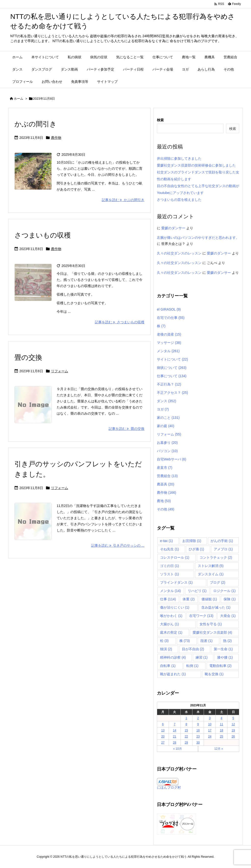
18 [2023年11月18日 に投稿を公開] (221, 730)
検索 (160, 120)
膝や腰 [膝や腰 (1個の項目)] (225, 657)
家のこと (168, 418)
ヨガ (163, 409)
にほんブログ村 (169, 787)
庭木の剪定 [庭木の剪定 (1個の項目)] (171, 632)
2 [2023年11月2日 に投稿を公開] (198, 718)
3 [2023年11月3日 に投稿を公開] (210, 718)
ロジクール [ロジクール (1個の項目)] (224, 591)
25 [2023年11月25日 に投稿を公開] (221, 736)
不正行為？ (169, 384)
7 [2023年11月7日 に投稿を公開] (175, 724)
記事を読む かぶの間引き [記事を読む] (123, 200)
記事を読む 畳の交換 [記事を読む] (126, 429)
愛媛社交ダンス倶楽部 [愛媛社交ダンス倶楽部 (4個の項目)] (212, 632)
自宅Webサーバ (172, 459)
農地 (164, 501)
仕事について (172, 376)
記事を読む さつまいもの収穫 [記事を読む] (120, 322)
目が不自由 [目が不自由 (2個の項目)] (193, 649)
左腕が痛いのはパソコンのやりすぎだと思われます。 (198, 238)
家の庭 (166, 426)
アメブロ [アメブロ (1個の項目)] (223, 549)
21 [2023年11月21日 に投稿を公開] (175, 736)
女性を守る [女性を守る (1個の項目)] (211, 624)
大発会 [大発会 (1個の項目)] (228, 616)
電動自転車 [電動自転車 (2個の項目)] (220, 666)
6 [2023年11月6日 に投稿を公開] (163, 724)
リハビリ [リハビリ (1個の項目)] (197, 591)
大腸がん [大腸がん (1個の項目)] (169, 624)
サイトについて (172, 359)
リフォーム (60, 371)
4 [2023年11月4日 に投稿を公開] (221, 718)
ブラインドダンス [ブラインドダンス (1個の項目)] (176, 582)
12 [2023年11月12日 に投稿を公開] (233, 724)
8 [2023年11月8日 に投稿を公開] (186, 724)
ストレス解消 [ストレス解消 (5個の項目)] (211, 566)
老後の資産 (169, 334)
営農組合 (167, 476)
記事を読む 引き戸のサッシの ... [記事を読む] (118, 545)
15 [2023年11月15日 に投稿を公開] (186, 730)
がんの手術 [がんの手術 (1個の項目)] (222, 541)
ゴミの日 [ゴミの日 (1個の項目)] (169, 566)
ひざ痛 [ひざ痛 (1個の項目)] (196, 549)
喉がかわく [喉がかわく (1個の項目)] (171, 616)
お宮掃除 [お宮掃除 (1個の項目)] (192, 541)
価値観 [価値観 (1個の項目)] (209, 599)
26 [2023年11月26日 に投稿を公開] (233, 736)
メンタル (168, 351)
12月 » (219, 749)
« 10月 (177, 749)
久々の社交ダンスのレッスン (179, 253)
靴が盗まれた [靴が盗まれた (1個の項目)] (173, 674)
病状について (172, 368)
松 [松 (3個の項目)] (164, 641)
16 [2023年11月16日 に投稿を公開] (198, 730)
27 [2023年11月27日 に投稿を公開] (163, 743)
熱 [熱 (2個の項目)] (227, 641)
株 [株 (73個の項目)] (185, 641)
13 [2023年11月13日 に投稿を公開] (163, 730)
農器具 (166, 484)
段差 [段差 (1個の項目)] (207, 641)
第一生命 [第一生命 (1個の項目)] (223, 649)
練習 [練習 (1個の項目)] (202, 657)
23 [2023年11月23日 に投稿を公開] (198, 736)
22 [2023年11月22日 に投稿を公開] (186, 736)
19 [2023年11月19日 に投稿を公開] (233, 730)
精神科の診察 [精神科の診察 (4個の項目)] (173, 657)
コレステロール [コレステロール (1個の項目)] (175, 557)
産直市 (165, 468)
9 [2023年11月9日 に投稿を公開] (198, 724)
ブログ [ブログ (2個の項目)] (218, 582)
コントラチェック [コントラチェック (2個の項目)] (216, 557)
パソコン (167, 451)
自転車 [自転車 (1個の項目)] (168, 666)
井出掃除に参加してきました (179, 158)
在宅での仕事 (171, 318)
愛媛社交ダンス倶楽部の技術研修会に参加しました (196, 165)
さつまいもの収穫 (43, 235)
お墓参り (167, 443)
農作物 (56, 138)
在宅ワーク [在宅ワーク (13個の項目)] (201, 616)
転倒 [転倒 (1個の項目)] (192, 666)
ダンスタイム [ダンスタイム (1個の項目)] (211, 574)
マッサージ (169, 343)
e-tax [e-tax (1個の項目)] (166, 541)
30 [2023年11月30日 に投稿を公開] (198, 743)
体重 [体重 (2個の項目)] (189, 599)
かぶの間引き (36, 124)
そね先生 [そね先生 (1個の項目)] (169, 549)
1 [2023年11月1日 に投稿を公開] (186, 718)
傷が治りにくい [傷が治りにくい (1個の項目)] (175, 607)
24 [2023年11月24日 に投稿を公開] (210, 736)
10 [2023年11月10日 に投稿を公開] (210, 724)
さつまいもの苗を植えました (179, 200)
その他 (166, 509)
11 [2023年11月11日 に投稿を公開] (221, 724)
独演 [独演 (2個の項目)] (166, 649)
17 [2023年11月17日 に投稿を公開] (210, 730)
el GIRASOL (169, 309)
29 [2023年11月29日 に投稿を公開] (186, 743)
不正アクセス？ (172, 393)
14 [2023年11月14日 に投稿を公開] (175, 730)
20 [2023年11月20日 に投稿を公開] (163, 736)
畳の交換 (28, 357)
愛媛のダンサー (173, 228)
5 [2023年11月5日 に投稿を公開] (233, 718)
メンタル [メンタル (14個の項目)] (170, 591)
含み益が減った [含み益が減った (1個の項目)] (216, 607)
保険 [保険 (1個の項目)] (230, 599)
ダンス (167, 401)
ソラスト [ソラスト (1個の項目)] (169, 574)
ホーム (19, 99)
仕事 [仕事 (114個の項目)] (168, 599)
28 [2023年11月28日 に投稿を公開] (175, 743)
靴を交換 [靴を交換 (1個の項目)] (214, 674)
